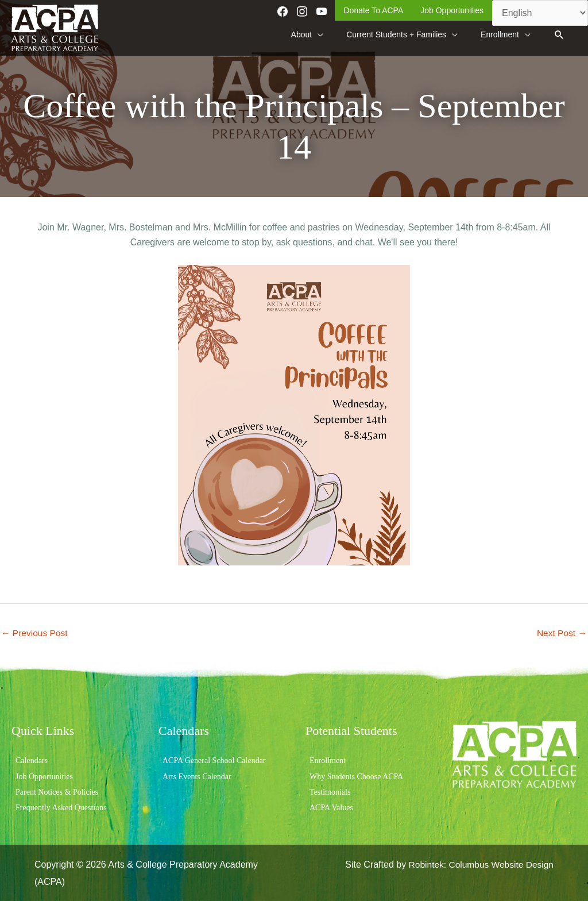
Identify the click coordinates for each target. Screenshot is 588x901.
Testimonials (330, 791)
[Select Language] (540, 13)
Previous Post (35, 631)
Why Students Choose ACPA (356, 775)
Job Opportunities (44, 775)
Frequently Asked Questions (61, 807)
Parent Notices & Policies (57, 791)
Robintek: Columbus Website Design (479, 864)
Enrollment (328, 760)
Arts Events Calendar (197, 775)
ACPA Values (331, 807)
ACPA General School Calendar (214, 760)
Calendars (32, 760)
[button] (559, 34)
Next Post (561, 631)
